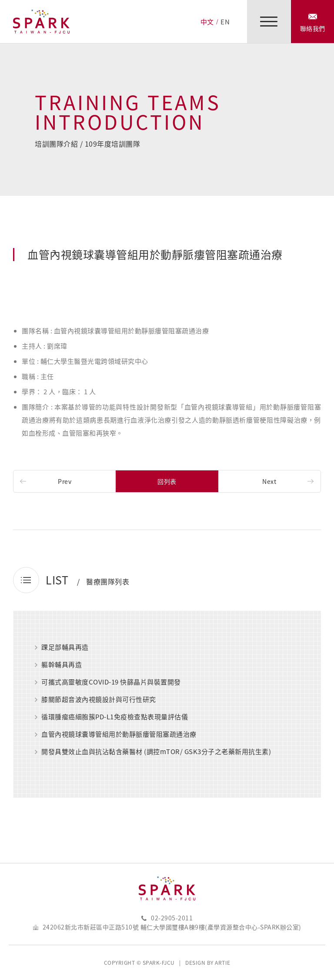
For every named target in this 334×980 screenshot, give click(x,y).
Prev (65, 481)
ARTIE (223, 963)
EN (225, 22)
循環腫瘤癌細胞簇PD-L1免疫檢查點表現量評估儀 (115, 717)
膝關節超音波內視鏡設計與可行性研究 (99, 700)
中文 (207, 22)
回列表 (167, 481)
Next (269, 481)
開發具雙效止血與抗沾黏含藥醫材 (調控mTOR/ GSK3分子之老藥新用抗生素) (156, 752)
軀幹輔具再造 (62, 665)
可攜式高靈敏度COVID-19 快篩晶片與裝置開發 (111, 682)
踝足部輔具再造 (65, 648)
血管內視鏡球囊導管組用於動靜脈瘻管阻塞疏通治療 (119, 735)
